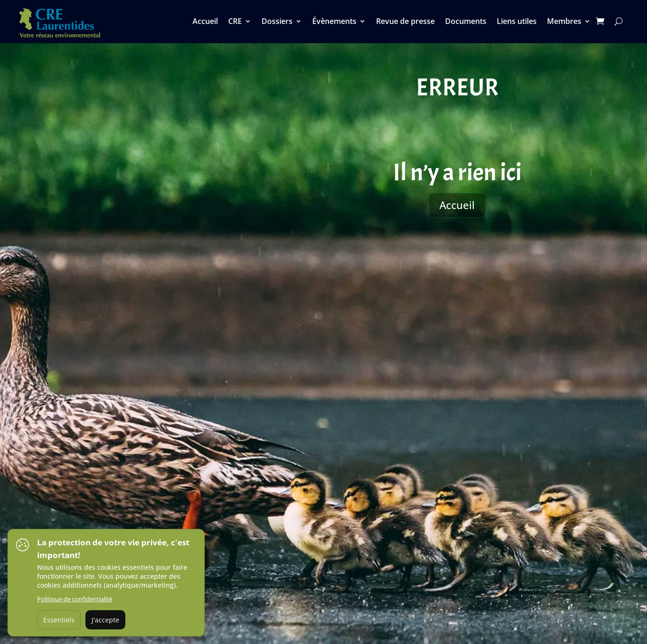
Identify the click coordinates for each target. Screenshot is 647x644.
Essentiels (59, 620)
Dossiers (277, 22)
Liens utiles (517, 22)
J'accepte (105, 620)
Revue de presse (405, 22)
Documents (466, 22)
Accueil (205, 22)
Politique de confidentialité (75, 599)
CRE (235, 22)
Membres (564, 22)
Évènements (334, 22)
